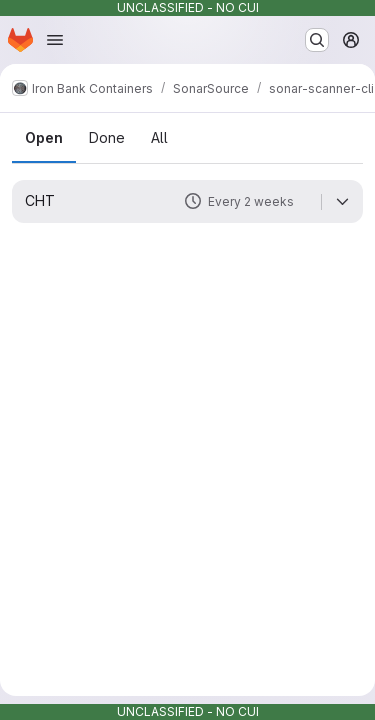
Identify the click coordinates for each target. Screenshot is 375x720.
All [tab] (159, 137)
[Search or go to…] (317, 40)
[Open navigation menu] (55, 40)
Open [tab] (44, 137)
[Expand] (342, 202)
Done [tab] (107, 137)
